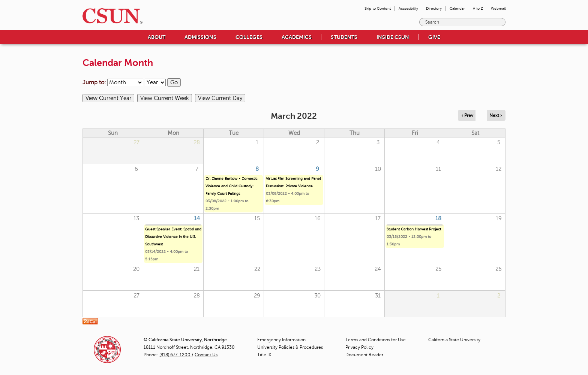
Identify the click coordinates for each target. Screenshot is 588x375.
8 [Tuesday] (257, 169)
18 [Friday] (438, 218)
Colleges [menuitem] (249, 37)
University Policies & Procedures (290, 347)
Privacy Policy (359, 347)
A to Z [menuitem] (478, 8)
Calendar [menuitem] (457, 8)
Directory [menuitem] (434, 8)
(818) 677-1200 (175, 355)
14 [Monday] (197, 218)
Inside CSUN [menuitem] (393, 37)
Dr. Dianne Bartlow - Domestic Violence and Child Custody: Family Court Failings (231, 186)
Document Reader (364, 355)
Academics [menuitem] (297, 37)
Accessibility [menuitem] (408, 8)
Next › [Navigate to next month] (496, 115)
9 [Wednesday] (317, 169)
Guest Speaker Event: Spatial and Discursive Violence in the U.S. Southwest (173, 237)
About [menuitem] (157, 37)
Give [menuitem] (434, 37)
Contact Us (206, 355)
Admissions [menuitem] (200, 37)
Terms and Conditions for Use (376, 340)
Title (264, 355)
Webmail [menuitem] (498, 8)
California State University (454, 340)
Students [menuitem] (344, 37)
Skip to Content (378, 8)
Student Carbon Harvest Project (414, 229)
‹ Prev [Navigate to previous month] (467, 115)
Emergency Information (281, 340)
